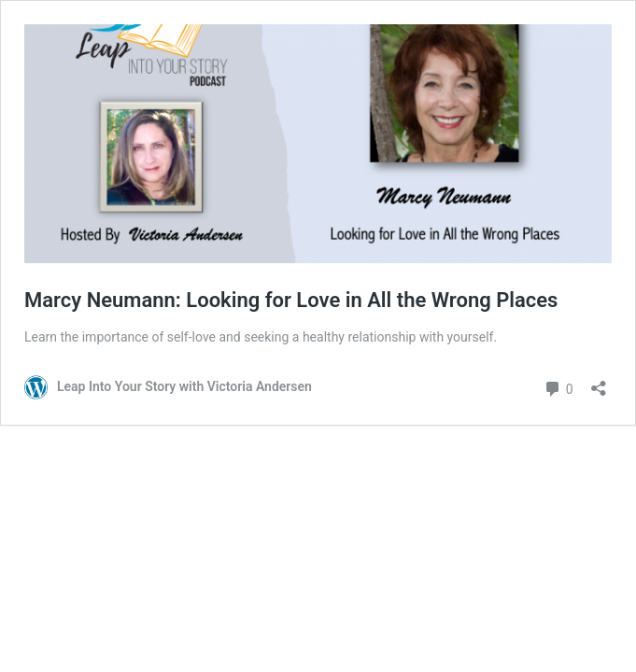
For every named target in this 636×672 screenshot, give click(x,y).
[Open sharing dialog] (599, 382)
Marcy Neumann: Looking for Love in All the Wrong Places (291, 300)
